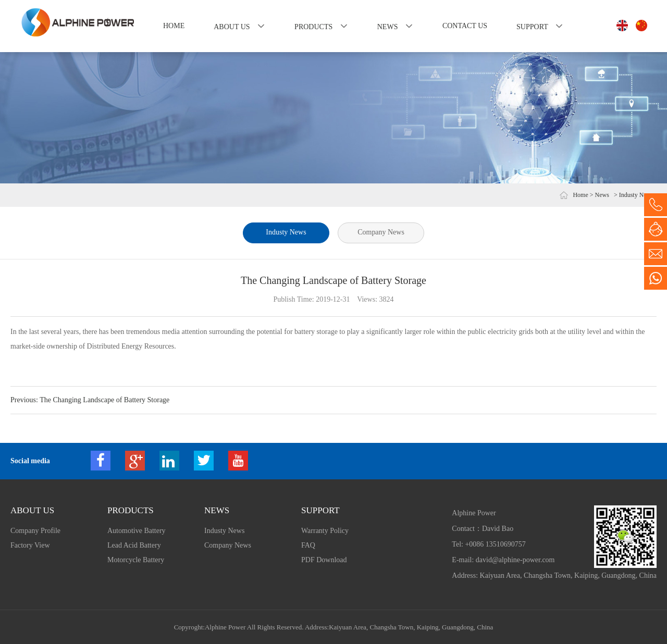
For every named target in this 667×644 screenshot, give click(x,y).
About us (232, 27)
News (388, 27)
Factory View (30, 545)
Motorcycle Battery (136, 560)
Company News (381, 232)
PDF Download (324, 560)
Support (532, 27)
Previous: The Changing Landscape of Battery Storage (90, 400)
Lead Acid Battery (134, 545)
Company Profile (35, 531)
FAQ (308, 545)
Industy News (286, 232)
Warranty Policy (325, 531)
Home (174, 26)
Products (313, 27)
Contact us (465, 26)
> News (600, 195)
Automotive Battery (137, 531)
